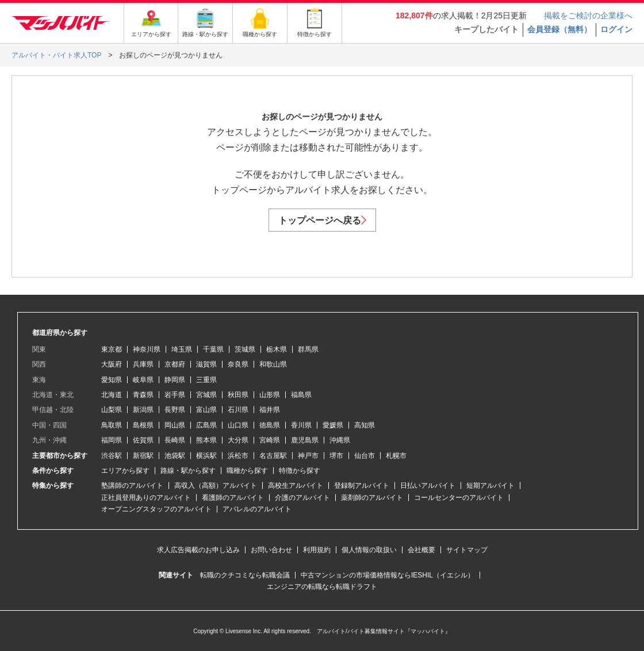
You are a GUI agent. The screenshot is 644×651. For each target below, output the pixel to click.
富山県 (206, 410)
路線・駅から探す (188, 471)
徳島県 (270, 425)
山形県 (270, 395)
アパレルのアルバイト (257, 509)
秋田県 (238, 395)
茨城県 (245, 349)
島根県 (143, 425)
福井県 (270, 410)
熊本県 (206, 440)
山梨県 (112, 410)
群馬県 (308, 349)
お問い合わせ (271, 550)
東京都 (112, 349)
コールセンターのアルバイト (459, 498)
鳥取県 (112, 425)
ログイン (616, 29)
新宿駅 (143, 456)
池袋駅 (175, 456)
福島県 (301, 395)
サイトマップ (467, 550)
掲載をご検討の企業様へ (588, 16)
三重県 (206, 380)
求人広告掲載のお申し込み (198, 550)
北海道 (112, 395)
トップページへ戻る (322, 220)
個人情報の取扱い (369, 550)
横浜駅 (206, 456)
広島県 (206, 425)
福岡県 (112, 440)
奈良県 (238, 364)
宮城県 (206, 395)
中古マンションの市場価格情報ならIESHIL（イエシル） (388, 575)
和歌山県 (273, 364)
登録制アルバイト (362, 486)
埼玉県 (182, 349)
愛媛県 (333, 425)
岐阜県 (143, 380)
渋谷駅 (112, 456)
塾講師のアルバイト (132, 486)
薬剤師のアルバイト (372, 498)
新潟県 (143, 410)
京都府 (175, 364)
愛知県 (112, 380)
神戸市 (308, 456)
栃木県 (277, 349)
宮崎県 (270, 440)
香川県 (301, 425)
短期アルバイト (490, 486)
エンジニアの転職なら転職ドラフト (322, 587)
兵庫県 (143, 364)
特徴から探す (300, 471)
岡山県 (175, 425)
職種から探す (247, 471)
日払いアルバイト (428, 486)
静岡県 (175, 380)
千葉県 (213, 349)
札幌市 (396, 456)
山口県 (238, 425)
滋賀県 (206, 364)
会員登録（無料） (559, 29)
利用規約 (317, 550)
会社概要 (421, 550)
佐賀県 (143, 440)
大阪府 (112, 364)
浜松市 (238, 456)
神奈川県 (147, 349)
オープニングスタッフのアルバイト (156, 509)
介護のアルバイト (302, 498)
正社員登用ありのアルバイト (146, 498)
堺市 (336, 456)
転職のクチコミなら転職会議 (245, 575)
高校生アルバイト (296, 486)
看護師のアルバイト (233, 498)
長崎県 (175, 440)
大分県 (238, 440)
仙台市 (365, 456)
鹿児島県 (305, 440)
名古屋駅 (273, 456)
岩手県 (175, 395)
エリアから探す (125, 471)
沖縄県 (340, 440)
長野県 (175, 410)
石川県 (238, 410)
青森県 (143, 395)
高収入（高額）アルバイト (216, 486)
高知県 (365, 425)
